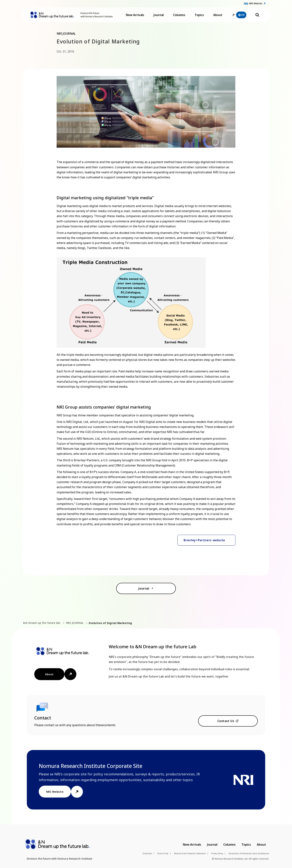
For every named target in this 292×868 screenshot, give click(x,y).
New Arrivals (135, 15)
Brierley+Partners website (204, 540)
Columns (179, 15)
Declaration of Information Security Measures (249, 853)
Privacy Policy (217, 853)
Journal (159, 15)
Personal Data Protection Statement (190, 853)
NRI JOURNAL (75, 623)
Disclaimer (147, 853)
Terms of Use (163, 853)
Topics (199, 15)
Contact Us (226, 721)
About (218, 15)
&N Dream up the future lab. (42, 623)
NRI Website (256, 3)
